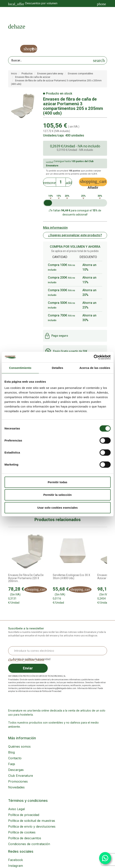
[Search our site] (50, 60)
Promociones (18, 781)
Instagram (16, 866)
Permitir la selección (58, 495)
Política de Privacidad (52, 691)
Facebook (16, 860)
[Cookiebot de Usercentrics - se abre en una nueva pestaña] (94, 357)
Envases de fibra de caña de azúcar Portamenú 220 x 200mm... (26, 578)
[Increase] (69, 181)
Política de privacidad (24, 815)
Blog (11, 752)
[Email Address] (58, 651)
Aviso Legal (16, 809)
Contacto (15, 758)
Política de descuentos (25, 838)
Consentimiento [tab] (20, 368)
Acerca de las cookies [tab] (95, 368)
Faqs (12, 764)
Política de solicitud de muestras (32, 821)
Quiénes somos (19, 746)
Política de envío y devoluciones (32, 826)
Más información (55, 228)
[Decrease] (50, 181)
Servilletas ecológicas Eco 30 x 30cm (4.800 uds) (71, 577)
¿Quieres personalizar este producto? (75, 235)
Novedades (16, 787)
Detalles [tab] (57, 368)
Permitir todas (58, 482)
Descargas (16, 770)
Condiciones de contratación (29, 844)
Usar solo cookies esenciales (57, 508)
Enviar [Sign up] (28, 668)
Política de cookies (22, 832)
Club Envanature (21, 776)
